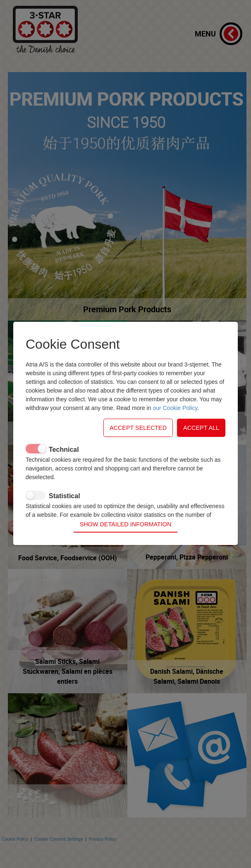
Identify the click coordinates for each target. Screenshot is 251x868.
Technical (64, 461)
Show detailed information (126, 512)
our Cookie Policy (175, 420)
